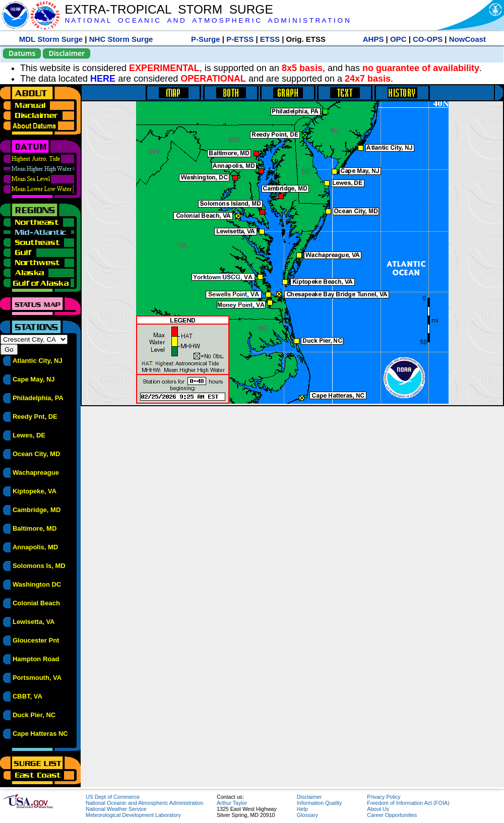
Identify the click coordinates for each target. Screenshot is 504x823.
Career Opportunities (392, 815)
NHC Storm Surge (121, 39)
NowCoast (467, 39)
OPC (398, 39)
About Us (378, 809)
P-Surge (206, 39)
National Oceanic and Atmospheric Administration (144, 803)
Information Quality (319, 803)
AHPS (373, 39)
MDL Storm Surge (51, 39)
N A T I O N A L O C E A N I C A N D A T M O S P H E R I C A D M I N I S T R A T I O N (207, 20)
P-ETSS (240, 39)
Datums (22, 53)
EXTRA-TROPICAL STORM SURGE (169, 9)
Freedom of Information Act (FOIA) (408, 803)
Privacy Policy (384, 797)
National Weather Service (116, 809)
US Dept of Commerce (113, 797)
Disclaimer (67, 53)
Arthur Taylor (232, 803)
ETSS (270, 39)
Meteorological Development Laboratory (133, 815)
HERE (103, 79)
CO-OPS (428, 39)
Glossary (307, 815)
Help (302, 809)
